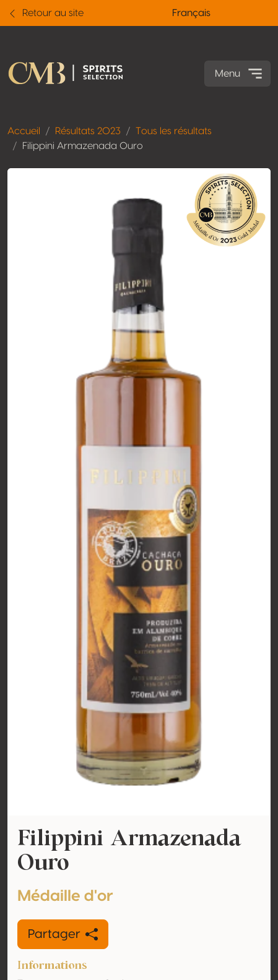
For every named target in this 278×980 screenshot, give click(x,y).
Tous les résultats (174, 131)
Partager (63, 934)
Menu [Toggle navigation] (240, 74)
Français (191, 13)
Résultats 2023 (88, 131)
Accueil (24, 131)
